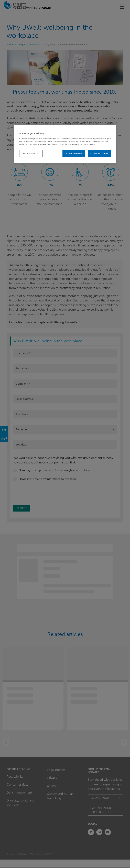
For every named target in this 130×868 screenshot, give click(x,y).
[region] (65, 144)
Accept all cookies (99, 153)
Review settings (31, 153)
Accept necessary (74, 153)
